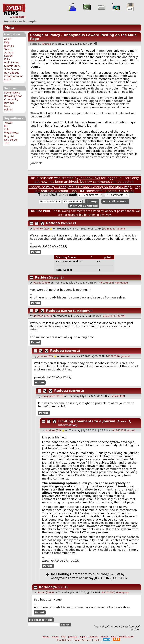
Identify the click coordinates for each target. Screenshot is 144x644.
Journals (9, 46)
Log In (8, 80)
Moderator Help (40, 620)
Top (74, 191)
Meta (9, 28)
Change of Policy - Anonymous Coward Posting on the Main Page (80, 187)
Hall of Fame (12, 63)
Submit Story (12, 66)
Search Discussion (120, 191)
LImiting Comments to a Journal (87, 421)
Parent (35, 252)
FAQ (6, 42)
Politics (8, 110)
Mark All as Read (115, 201)
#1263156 (107, 283)
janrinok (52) (90, 178)
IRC (6, 126)
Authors (9, 53)
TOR (7, 143)
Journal (122, 229)
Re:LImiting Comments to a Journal (79, 574)
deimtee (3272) (43, 316)
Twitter (8, 123)
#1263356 (108, 593)
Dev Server (11, 140)
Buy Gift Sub (12, 73)
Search (8, 56)
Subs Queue (11, 69)
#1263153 (109, 229)
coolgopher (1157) (52, 396)
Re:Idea (53, 223)
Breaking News (13, 96)
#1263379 (119, 430)
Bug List (9, 136)
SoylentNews (14, 11)
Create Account (13, 76)
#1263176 (113, 356)
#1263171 (109, 316)
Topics (8, 49)
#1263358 (118, 396)
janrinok (46, 44)
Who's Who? (12, 133)
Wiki (7, 130)
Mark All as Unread (84, 206)
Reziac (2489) (42, 283)
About (8, 39)
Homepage (121, 283)
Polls (7, 59)
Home (46, 637)
